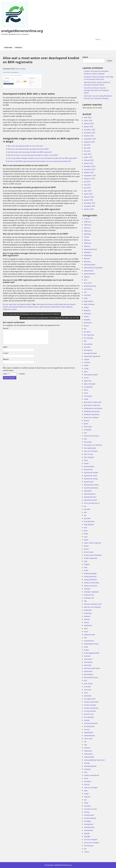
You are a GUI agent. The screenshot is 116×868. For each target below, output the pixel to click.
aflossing (87, 261)
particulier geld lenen (92, 668)
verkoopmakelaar (90, 766)
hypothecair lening (91, 479)
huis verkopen (89, 457)
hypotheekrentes (90, 497)
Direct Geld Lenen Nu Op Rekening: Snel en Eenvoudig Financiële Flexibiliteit (32, 314)
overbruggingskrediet (92, 653)
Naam (5, 350)
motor (86, 632)
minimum (87, 616)
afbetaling (88, 255)
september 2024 (90, 176)
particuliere (88, 671)
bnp (85, 341)
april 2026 (88, 117)
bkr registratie (11, 304)
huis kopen (88, 442)
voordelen (88, 781)
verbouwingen (89, 757)
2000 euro (88, 231)
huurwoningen (89, 466)
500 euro (87, 240)
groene (86, 421)
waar (86, 791)
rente (86, 693)
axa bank (87, 295)
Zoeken (85, 57)
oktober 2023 (89, 209)
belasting (87, 313)
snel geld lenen (90, 699)
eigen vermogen (90, 384)
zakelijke (87, 836)
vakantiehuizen (89, 736)
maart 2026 (88, 120)
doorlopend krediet (24, 304)
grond (86, 424)
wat (85, 800)
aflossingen (41, 304)
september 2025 (90, 139)
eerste (86, 378)
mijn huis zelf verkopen (92, 607)
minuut (86, 622)
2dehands (88, 234)
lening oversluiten (91, 586)
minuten (87, 619)
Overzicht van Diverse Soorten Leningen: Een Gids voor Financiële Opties (96, 90)
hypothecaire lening (91, 485)
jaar (85, 512)
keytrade (87, 518)
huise (86, 460)
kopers (86, 546)
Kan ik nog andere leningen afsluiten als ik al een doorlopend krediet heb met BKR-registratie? (42, 158)
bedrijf (86, 307)
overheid (87, 656)
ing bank (87, 509)
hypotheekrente (90, 494)
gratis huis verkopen (91, 417)
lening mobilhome (90, 580)
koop (86, 537)
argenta (87, 277)
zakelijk (87, 833)
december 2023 (90, 203)
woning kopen (89, 815)
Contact (18, 48)
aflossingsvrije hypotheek (93, 268)
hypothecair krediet (91, 473)
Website (6, 362)
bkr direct (87, 332)
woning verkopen (90, 818)
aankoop (87, 246)
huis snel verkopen (91, 451)
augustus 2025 (89, 142)
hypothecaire (89, 482)
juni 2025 (87, 148)
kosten (86, 549)
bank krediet (88, 301)
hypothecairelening (91, 488)
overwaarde (88, 662)
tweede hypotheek (91, 723)
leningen (87, 589)
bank (86, 298)
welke (86, 803)
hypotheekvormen (90, 500)
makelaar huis (89, 595)
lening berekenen (90, 576)
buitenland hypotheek (92, 356)
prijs (85, 680)
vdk (85, 742)
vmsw (86, 778)
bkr (4, 304)
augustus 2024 (89, 179)
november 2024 (90, 169)
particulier (88, 665)
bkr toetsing (88, 338)
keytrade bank (89, 521)
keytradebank (89, 525)
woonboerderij (89, 827)
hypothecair (88, 469)
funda (86, 399)
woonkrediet (88, 830)
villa (86, 772)
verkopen (87, 769)
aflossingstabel (90, 265)
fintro (86, 390)
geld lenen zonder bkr (92, 405)
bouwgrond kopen (90, 353)
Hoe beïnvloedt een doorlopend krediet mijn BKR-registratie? (30, 152)
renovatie (87, 687)
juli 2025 (87, 145)
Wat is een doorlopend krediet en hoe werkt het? (25, 146)
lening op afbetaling (91, 583)
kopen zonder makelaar (92, 543)
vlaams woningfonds (91, 775)
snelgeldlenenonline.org (22, 31)
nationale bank (89, 635)
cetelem (87, 362)
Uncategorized (89, 726)
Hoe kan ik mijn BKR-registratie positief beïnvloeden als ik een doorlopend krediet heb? (39, 161)
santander (88, 696)
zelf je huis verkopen (92, 843)
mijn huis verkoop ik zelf (93, 604)
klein (86, 531)
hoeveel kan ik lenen (92, 436)
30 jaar (86, 237)
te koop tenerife (90, 711)
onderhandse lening (91, 644)
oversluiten (88, 659)
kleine (86, 534)
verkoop (87, 763)
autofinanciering (90, 286)
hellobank (88, 430)
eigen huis (88, 381)
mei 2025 (87, 151)
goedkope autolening (92, 411)
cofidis (86, 365)
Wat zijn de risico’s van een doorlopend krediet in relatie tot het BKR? (33, 155)
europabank (88, 387)
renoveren (88, 690)
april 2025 (88, 154)
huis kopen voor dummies (93, 445)
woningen (87, 821)
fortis (86, 393)
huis (85, 439)
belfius (86, 317)
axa (85, 292)
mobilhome (88, 625)
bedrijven (87, 310)
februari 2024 (89, 197)
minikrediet (88, 610)
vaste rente (88, 739)
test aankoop (89, 717)
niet (85, 638)
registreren (7, 309)
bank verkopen (89, 304)
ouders (86, 650)
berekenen (88, 323)
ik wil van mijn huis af (92, 503)
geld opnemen (45, 307)
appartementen (90, 274)
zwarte (86, 852)
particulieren (89, 674)
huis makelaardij (90, 448)
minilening (88, 613)
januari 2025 (88, 163)
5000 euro (88, 243)
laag (86, 561)
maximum (69, 307)
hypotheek (88, 491)
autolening (88, 289)
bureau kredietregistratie (57, 304)
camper (87, 359)
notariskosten (89, 641)
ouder (86, 647)
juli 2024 (87, 182)
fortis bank (88, 396)
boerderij (87, 347)
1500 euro (88, 225)
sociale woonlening (91, 708)
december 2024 (90, 166)
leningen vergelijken (91, 592)
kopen (86, 540)
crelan (86, 369)
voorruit (87, 784)
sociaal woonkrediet (91, 702)
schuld (14, 309)
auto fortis (88, 283)
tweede (87, 720)
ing (85, 506)
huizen (86, 463)
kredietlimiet (56, 307)
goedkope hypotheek (92, 414)
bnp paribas (88, 344)
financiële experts (33, 307)
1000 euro (88, 222)
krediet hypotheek (91, 558)
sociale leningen (90, 705)
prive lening (88, 684)
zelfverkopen (89, 846)
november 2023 (90, 206)
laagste (87, 564)
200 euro (87, 228)
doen (86, 372)
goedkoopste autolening (93, 408)
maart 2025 (88, 157)
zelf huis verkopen (91, 840)
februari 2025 (89, 160)
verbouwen (88, 751)
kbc (85, 515)
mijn (85, 601)
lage (86, 567)
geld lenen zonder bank (93, 402)
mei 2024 (87, 188)
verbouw (87, 748)
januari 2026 (88, 127)
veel (86, 745)
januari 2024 (88, 200)
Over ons (8, 48)
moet (86, 628)
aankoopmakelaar (90, 249)
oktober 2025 (89, 136)
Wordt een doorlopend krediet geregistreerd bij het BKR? (28, 149)
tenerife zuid (89, 714)
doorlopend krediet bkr (17, 307)
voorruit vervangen (91, 788)
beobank (87, 320)
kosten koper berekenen (93, 555)
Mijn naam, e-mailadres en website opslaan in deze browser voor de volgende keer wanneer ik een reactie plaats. (39, 372)
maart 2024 (88, 194)
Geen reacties (21, 69)
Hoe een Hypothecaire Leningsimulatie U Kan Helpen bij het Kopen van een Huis (50, 318)
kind (85, 528)
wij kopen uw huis (90, 809)
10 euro (87, 219)
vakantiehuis (89, 732)
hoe (85, 433)
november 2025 (90, 133)
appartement (89, 271)
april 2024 (88, 191)
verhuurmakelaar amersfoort (94, 760)
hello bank (88, 427)
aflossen (87, 258)
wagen (86, 794)
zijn (85, 849)
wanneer (87, 797)
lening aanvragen (90, 573)
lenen (63, 307)
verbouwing (88, 754)
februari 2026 (89, 124)
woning (87, 812)
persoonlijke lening (91, 677)
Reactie (6, 328)
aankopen (88, 252)
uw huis (87, 729)
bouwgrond (88, 350)
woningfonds (89, 824)
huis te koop (88, 454)
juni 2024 (87, 185)
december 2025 (90, 130)
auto (86, 280)
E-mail (6, 356)
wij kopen (87, 806)
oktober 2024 (89, 172)
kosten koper (89, 552)
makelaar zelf (89, 598)
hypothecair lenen (91, 476)
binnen (86, 326)
